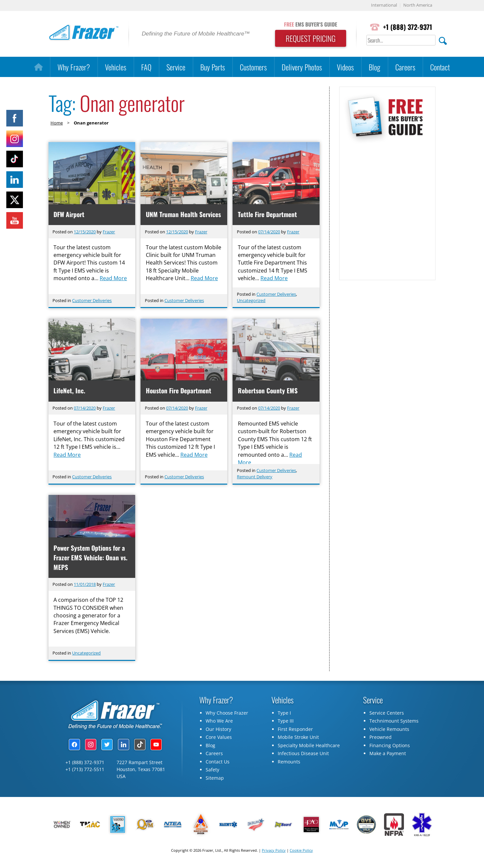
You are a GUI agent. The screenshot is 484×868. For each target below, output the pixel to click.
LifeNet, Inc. (70, 391)
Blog (375, 67)
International (384, 5)
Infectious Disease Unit (303, 754)
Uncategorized (251, 300)
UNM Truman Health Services (183, 214)
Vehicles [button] (116, 67)
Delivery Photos (302, 67)
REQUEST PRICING (309, 39)
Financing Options (390, 746)
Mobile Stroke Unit (298, 738)
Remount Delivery (255, 477)
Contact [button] (440, 67)
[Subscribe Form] (387, 209)
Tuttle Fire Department (267, 214)
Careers (405, 67)
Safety (212, 771)
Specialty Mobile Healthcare (309, 746)
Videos (345, 67)
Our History (218, 730)
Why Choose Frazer (227, 713)
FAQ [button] (146, 67)
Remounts (289, 762)
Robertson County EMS (268, 391)
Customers (253, 67)
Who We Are (219, 722)
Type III (286, 722)
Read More (114, 279)
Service (176, 67)
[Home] (38, 67)
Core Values (219, 738)
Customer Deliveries (92, 300)
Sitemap (215, 779)
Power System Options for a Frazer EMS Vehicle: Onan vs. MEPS (91, 558)
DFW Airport (69, 214)
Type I (284, 713)
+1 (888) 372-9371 (407, 27)
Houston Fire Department (179, 391)
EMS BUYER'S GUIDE (309, 24)
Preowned (381, 738)
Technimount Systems (394, 722)
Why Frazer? (74, 67)
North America (418, 5)
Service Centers (387, 713)
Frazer (109, 232)
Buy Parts (213, 67)
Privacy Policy (274, 851)
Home (57, 123)
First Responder (295, 730)
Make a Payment (388, 754)
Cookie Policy (301, 851)
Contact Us (218, 762)
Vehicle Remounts (389, 730)
